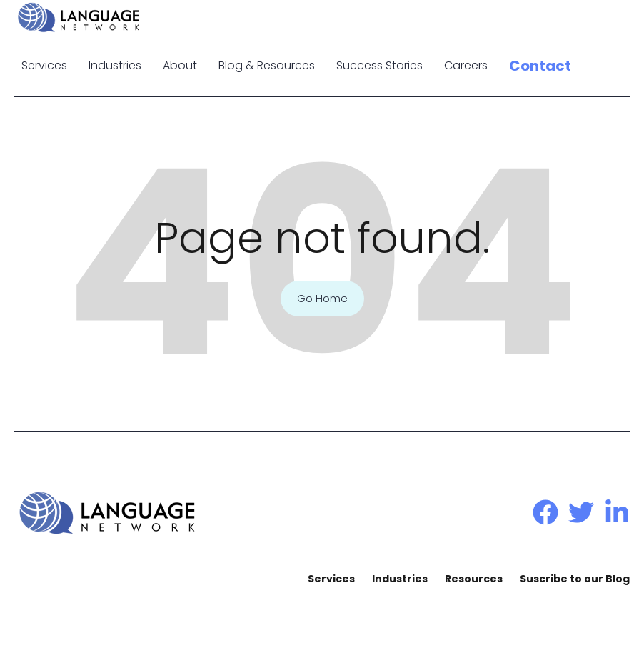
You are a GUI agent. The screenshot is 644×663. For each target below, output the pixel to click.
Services (44, 65)
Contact (540, 66)
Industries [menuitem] (400, 579)
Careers (466, 65)
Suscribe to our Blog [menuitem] (575, 579)
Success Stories (379, 65)
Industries (115, 65)
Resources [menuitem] (474, 579)
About (180, 65)
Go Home (322, 299)
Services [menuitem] (331, 579)
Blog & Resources (267, 65)
